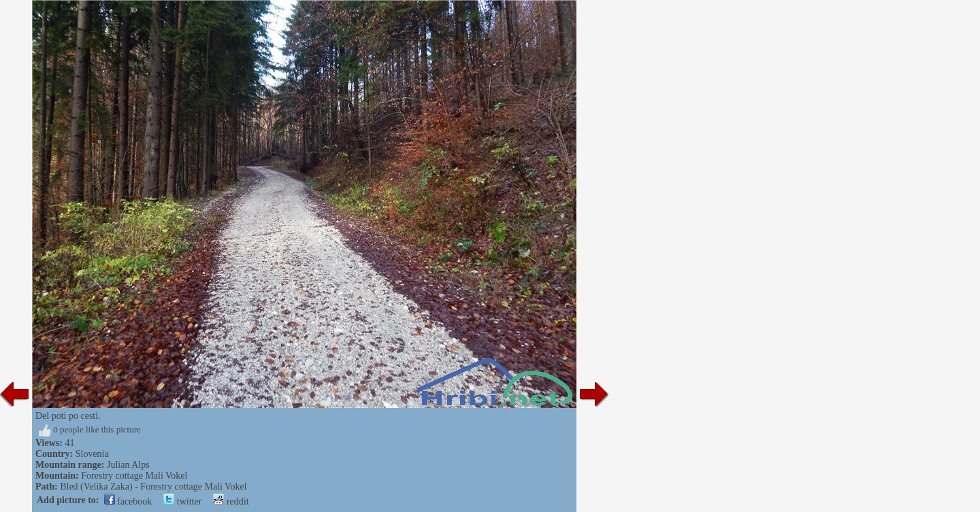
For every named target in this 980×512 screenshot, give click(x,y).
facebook (128, 501)
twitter (182, 501)
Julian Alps (128, 465)
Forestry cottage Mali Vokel (134, 476)
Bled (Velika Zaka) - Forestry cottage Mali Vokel (153, 487)
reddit (231, 501)
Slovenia (92, 454)
